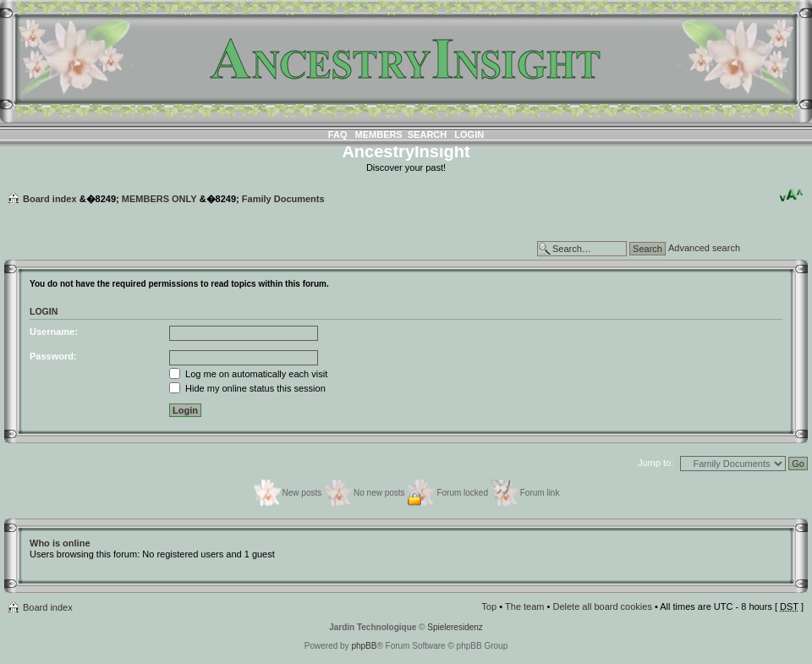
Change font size (791, 195)
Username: (54, 332)
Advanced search (704, 248)
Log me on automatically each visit (248, 374)
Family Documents (283, 199)
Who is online (60, 543)
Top (489, 606)
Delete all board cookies (602, 606)
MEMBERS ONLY (159, 199)
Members (379, 134)
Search (427, 134)
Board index (50, 199)
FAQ (338, 134)
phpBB (364, 646)
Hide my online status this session (247, 388)
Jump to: (656, 463)
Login (469, 134)
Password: (53, 356)
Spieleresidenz (455, 627)
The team (524, 606)
